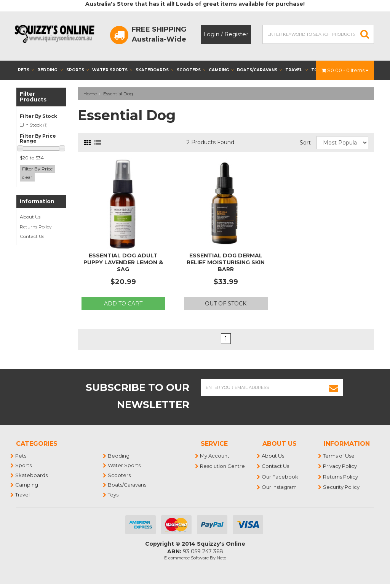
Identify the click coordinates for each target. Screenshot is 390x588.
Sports (78, 70)
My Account (215, 456)
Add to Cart (123, 304)
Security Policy (342, 487)
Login (211, 34)
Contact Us (32, 236)
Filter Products (33, 97)
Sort (305, 143)
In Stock (36, 125)
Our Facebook (280, 477)
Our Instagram (280, 487)
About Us (30, 217)
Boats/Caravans (259, 70)
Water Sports (112, 70)
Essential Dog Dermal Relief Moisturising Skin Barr (226, 262)
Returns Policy (36, 227)
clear (27, 177)
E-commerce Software (186, 558)
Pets (26, 70)
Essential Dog (118, 94)
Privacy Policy (340, 466)
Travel (296, 70)
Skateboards (154, 70)
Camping (221, 70)
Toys (113, 495)
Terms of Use (339, 456)
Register (236, 34)
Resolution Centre (223, 466)
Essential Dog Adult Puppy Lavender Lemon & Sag (123, 262)
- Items (345, 70)
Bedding (50, 70)
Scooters (191, 70)
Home (90, 94)
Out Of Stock (226, 304)
